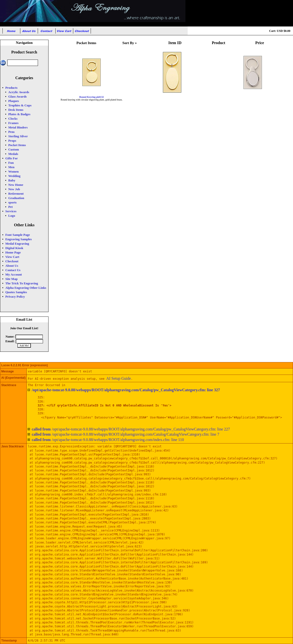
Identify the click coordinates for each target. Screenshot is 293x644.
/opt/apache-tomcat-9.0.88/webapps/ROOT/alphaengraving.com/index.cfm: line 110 (108, 440)
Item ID (175, 43)
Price (260, 43)
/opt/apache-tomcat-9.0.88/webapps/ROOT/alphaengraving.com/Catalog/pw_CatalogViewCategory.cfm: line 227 (131, 429)
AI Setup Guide (119, 378)
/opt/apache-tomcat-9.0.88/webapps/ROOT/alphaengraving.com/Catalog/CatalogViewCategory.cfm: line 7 (125, 434)
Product (219, 43)
